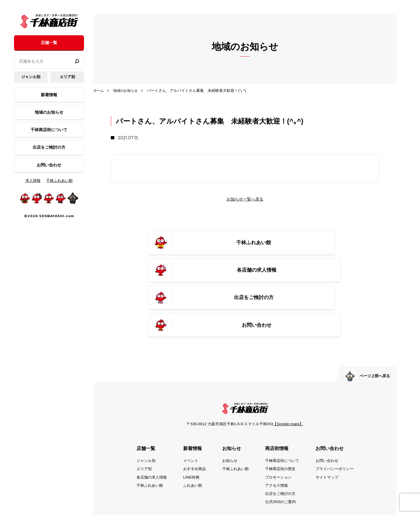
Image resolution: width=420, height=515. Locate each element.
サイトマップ (331, 432)
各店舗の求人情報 (147, 432)
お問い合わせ (49, 165)
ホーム (99, 90)
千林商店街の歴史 (282, 424)
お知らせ (229, 416)
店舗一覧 (49, 43)
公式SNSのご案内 (282, 457)
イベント (188, 416)
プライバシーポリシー (339, 424)
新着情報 (49, 95)
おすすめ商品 (192, 424)
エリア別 (67, 77)
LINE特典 (188, 432)
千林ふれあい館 (59, 181)
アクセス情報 (278, 440)
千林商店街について (49, 130)
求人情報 (33, 181)
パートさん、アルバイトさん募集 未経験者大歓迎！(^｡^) (199, 90)
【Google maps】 (288, 379)
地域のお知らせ (49, 112)
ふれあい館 (190, 440)
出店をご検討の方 (49, 147)
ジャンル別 (31, 77)
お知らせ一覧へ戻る (245, 199)
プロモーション (280, 432)
